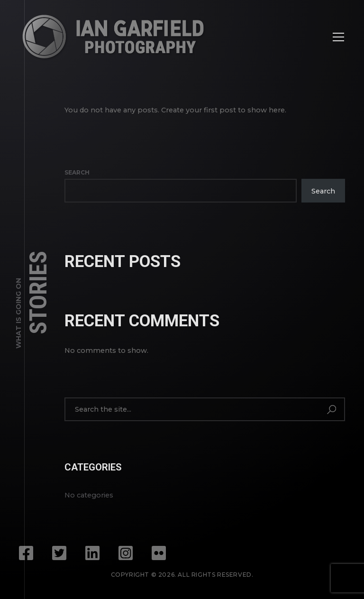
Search (77, 172)
